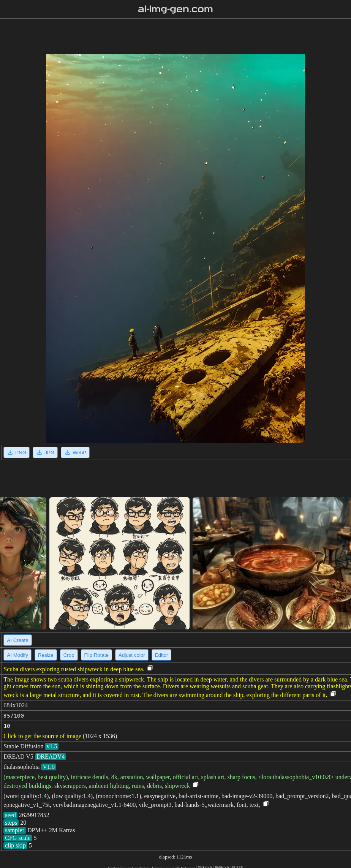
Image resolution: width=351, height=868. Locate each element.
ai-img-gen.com (176, 9)
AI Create (17, 640)
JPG (45, 452)
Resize (46, 655)
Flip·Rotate (96, 655)
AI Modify (17, 655)
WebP (75, 452)
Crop (69, 655)
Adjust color (132, 655)
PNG (17, 452)
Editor (162, 655)
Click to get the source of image (42, 736)
